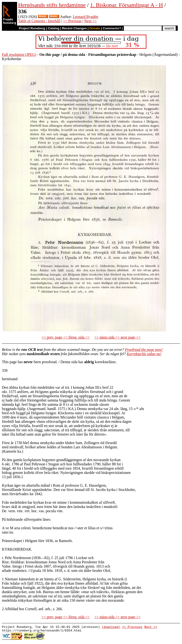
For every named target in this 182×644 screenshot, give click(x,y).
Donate (95, 28)
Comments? (112, 28)
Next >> (90, 21)
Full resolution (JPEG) (19, 55)
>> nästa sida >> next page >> (117, 337)
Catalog (54, 28)
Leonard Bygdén (85, 17)
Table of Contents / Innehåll (39, 21)
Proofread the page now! (144, 350)
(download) (111, 627)
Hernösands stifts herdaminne (52, 5)
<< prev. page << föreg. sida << (66, 337)
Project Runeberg (32, 28)
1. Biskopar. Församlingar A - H (126, 5)
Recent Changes (74, 28)
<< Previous (72, 21)
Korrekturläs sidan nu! (144, 354)
